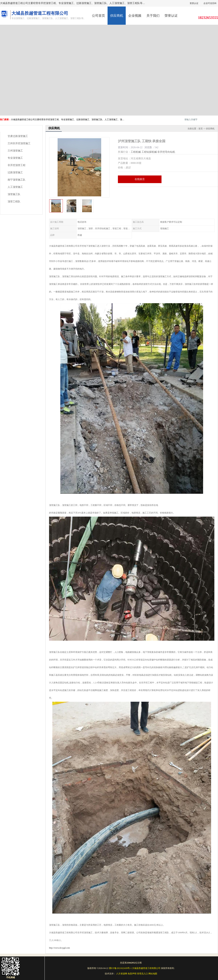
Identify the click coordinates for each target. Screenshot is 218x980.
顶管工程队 (14, 202)
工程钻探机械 (149, 152)
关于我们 (153, 16)
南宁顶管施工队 (17, 180)
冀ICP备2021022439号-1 (120, 968)
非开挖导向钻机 (166, 152)
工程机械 (136, 152)
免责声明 (132, 974)
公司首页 (98, 16)
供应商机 (117, 16)
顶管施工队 (14, 194)
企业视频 (135, 16)
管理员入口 (142, 974)
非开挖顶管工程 (17, 165)
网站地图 (153, 974)
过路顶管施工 (15, 172)
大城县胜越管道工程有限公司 (146, 968)
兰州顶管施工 (15, 151)
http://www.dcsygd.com (59, 948)
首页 (201, 129)
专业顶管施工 (15, 158)
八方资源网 (122, 974)
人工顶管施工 (15, 187)
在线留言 (140, 179)
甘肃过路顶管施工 (18, 136)
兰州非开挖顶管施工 (19, 143)
